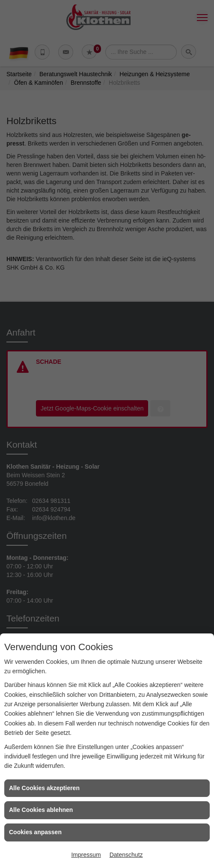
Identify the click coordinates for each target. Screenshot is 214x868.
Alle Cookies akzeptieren (44, 788)
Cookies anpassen (35, 832)
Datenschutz (126, 855)
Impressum (86, 855)
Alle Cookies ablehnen (41, 810)
